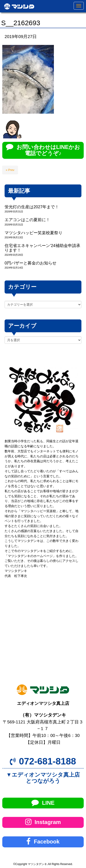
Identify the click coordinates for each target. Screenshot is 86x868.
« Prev (10, 170)
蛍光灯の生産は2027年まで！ (32, 207)
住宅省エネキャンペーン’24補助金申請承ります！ (42, 248)
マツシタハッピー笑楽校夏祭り (33, 233)
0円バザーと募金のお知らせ (31, 263)
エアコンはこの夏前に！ (27, 220)
